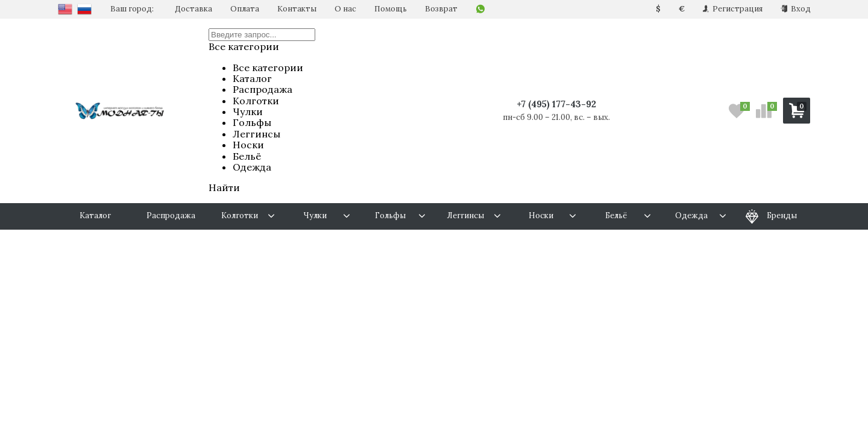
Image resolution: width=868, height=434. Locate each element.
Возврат (441, 9)
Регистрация (733, 9)
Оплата (245, 9)
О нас (345, 9)
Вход (796, 9)
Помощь (391, 9)
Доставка (193, 9)
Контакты (297, 9)
